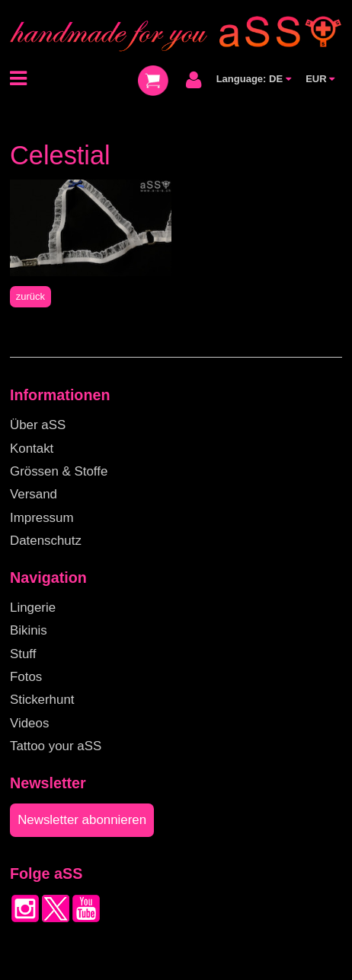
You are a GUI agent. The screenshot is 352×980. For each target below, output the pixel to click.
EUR (320, 79)
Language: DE (254, 79)
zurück (30, 296)
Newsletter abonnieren (82, 820)
